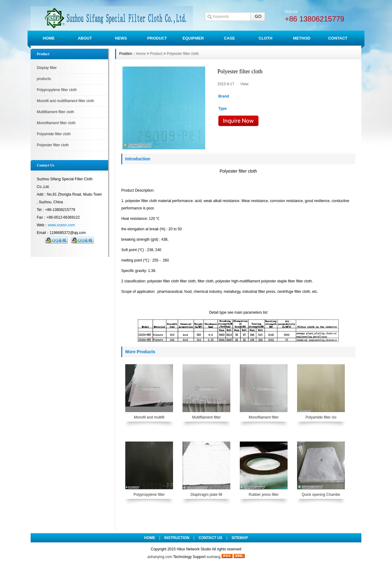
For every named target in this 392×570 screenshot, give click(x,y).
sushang (214, 557)
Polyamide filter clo (321, 417)
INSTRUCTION (177, 538)
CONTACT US (210, 538)
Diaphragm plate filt (206, 495)
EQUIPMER (193, 38)
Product (156, 54)
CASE (229, 38)
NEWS (121, 38)
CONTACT (338, 38)
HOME (49, 38)
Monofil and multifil (149, 417)
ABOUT (85, 38)
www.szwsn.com (61, 225)
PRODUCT (157, 38)
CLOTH (266, 38)
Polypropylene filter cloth (57, 90)
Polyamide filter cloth (54, 134)
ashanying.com (160, 557)
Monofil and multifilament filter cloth (65, 101)
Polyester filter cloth (53, 145)
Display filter (47, 68)
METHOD (302, 38)
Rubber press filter (264, 495)
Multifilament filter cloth (55, 112)
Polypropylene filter (149, 495)
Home (141, 54)
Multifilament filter (206, 417)
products (44, 79)
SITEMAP (240, 538)
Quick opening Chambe (321, 495)
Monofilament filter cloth (56, 123)
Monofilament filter (264, 417)
